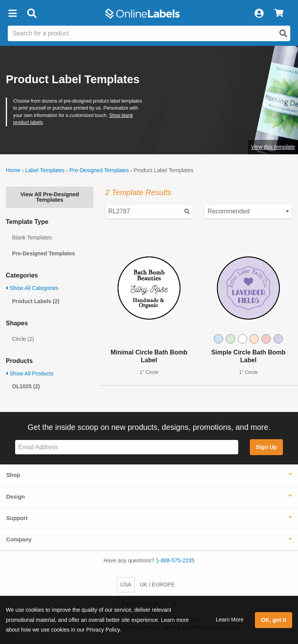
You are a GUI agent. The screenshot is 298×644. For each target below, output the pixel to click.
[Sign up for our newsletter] (127, 447)
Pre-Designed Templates (99, 170)
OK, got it (274, 620)
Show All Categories (32, 288)
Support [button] (17, 518)
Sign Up (266, 447)
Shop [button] (13, 475)
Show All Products (30, 373)
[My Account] (259, 14)
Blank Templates (32, 237)
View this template (273, 147)
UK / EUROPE (157, 585)
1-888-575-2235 (175, 560)
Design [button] (16, 497)
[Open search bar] (32, 14)
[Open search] (283, 33)
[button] (12, 14)
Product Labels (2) (36, 301)
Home (13, 170)
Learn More (230, 620)
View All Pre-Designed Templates (49, 197)
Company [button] (19, 539)
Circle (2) (23, 339)
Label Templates (45, 170)
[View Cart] (279, 14)
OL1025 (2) (26, 386)
